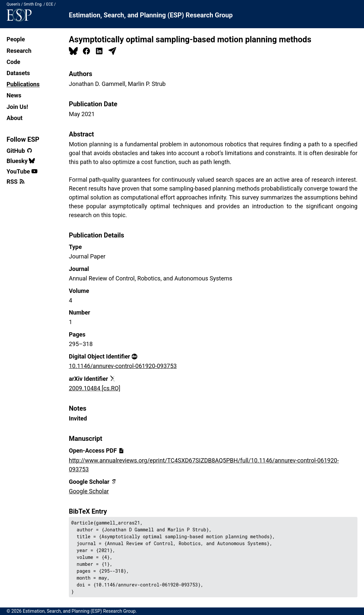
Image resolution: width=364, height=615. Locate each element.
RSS (16, 182)
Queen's (13, 4)
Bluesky (21, 161)
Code (13, 62)
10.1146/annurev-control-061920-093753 (123, 366)
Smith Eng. (33, 4)
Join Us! (17, 107)
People (16, 39)
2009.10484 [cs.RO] (95, 388)
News (14, 95)
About (15, 118)
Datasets (18, 73)
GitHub (20, 151)
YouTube (22, 171)
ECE (50, 4)
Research (19, 51)
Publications (23, 84)
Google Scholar (89, 491)
